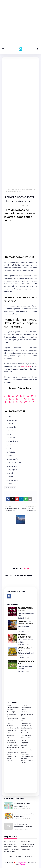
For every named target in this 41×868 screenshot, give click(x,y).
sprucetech (10, 735)
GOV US (9, 705)
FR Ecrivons (10, 726)
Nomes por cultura (27, 847)
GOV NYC (24, 705)
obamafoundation (27, 750)
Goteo (8, 738)
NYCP (8, 723)
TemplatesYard (22, 863)
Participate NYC (26, 723)
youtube (7, 787)
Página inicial (10, 189)
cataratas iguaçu (13, 787)
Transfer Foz (25, 730)
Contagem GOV (26, 726)
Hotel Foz (24, 712)
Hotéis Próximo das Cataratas (13, 719)
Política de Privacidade (12, 849)
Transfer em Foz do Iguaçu (27, 761)
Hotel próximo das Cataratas (13, 708)
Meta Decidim (11, 743)
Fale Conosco (28, 857)
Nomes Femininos (10, 844)
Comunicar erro (9, 851)
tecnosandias (11, 740)
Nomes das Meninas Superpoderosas (22, 805)
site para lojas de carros (7, 775)
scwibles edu (11, 750)
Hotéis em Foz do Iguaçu (12, 753)
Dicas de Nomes (10, 842)
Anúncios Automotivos (25, 753)
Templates (21, 864)
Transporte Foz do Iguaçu (20, 787)
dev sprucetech (26, 738)
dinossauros (26, 366)
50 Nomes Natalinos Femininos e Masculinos (26, 622)
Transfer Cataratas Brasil (27, 715)
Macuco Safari (21, 787)
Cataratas (10, 761)
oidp (23, 747)
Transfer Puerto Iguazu (12, 715)
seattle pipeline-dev (13, 747)
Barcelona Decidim (13, 728)
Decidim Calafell (27, 735)
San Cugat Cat (11, 730)
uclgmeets (25, 743)
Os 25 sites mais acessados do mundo (23, 825)
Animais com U (20, 189)
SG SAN (26, 568)
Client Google (14, 783)
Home (10, 857)
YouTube (13, 783)
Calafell (9, 733)
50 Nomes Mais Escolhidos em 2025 (24, 636)
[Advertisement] (20, 24)
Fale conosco (25, 849)
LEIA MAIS (27, 618)
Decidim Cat (25, 733)
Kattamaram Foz (22, 787)
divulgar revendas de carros (9, 775)
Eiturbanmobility (27, 728)
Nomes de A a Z (26, 842)
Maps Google (11, 712)
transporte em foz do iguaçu (27, 757)
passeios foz (25, 779)
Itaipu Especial (23, 787)
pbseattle (24, 745)
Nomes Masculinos (27, 844)
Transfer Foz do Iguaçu (18, 787)
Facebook (18, 857)
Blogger (24, 718)
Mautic (23, 740)
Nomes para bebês (10, 847)
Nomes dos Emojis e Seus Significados (24, 815)
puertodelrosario (12, 745)
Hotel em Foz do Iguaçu (26, 708)
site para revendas (12, 775)
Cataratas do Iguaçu (24, 787)
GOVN (22, 721)
